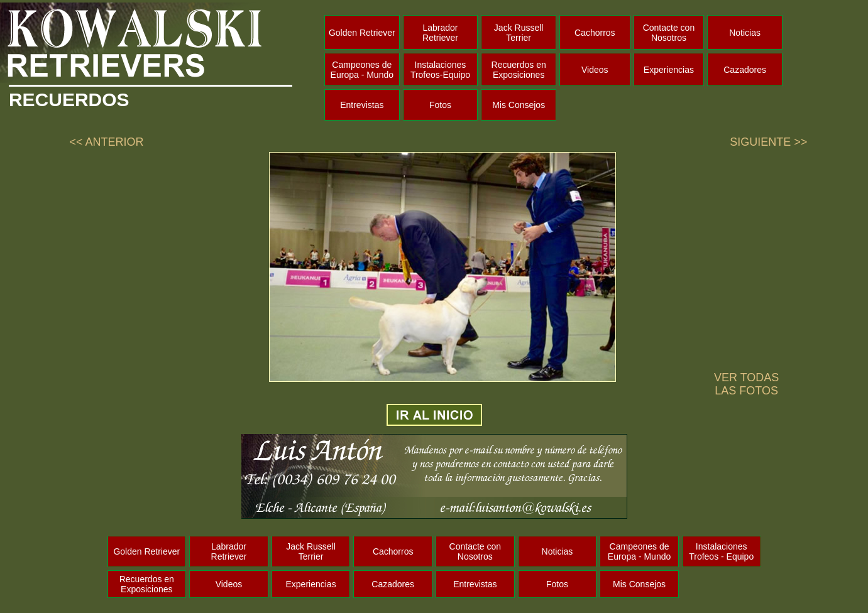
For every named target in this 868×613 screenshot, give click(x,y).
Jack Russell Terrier (519, 33)
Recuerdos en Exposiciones (519, 70)
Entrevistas (362, 105)
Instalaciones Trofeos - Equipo (721, 551)
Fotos (440, 105)
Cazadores (745, 70)
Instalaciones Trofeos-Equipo (440, 70)
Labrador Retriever (440, 33)
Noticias (745, 33)
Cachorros (595, 33)
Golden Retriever (362, 33)
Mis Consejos (519, 105)
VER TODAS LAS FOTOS (746, 384)
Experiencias (669, 70)
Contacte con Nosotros (669, 33)
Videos (595, 70)
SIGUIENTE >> (768, 142)
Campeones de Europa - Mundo (362, 70)
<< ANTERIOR (106, 142)
